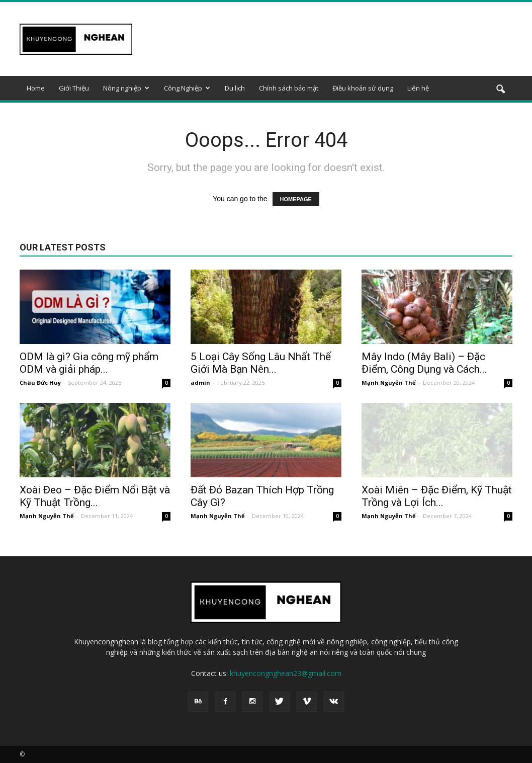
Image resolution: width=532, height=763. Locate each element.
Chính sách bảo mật (289, 88)
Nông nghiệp (126, 88)
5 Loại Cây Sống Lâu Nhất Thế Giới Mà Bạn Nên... (261, 363)
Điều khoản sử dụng (363, 88)
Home (36, 88)
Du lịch (235, 88)
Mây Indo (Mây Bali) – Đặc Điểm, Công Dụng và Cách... (424, 363)
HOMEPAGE (296, 199)
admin (200, 383)
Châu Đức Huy (40, 383)
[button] (500, 90)
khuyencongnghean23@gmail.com (286, 673)
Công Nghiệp (187, 88)
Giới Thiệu (74, 88)
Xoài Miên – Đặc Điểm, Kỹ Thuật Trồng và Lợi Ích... (437, 496)
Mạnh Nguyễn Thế (389, 383)
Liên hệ (418, 88)
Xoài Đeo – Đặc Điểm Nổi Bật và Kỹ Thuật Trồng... (95, 496)
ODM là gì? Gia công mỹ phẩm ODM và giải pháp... (89, 363)
